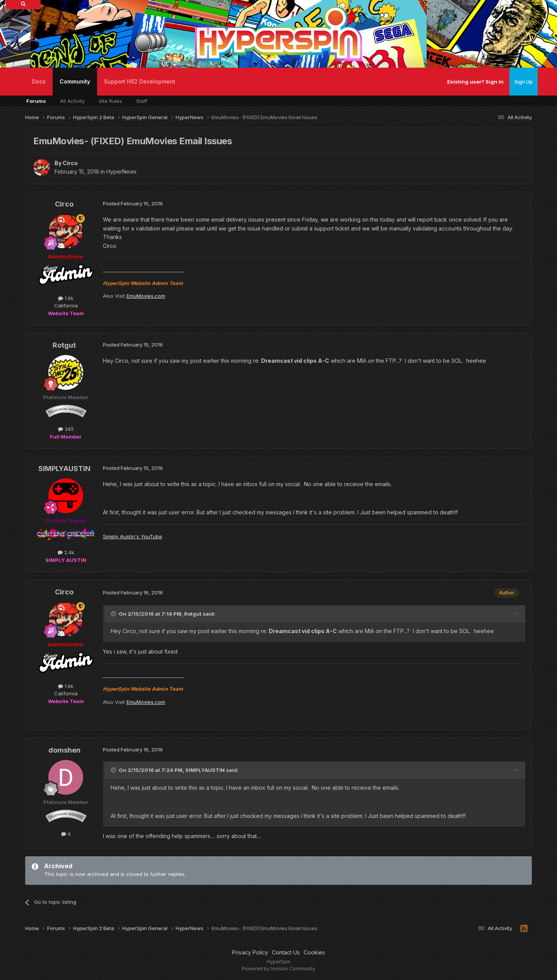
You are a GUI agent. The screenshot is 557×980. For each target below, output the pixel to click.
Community (75, 87)
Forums (36, 101)
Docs (39, 81)
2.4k (66, 552)
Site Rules (110, 101)
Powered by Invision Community (278, 969)
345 (66, 429)
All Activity (72, 101)
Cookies (314, 952)
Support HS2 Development (140, 81)
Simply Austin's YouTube (132, 536)
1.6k (66, 298)
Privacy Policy (250, 952)
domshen (64, 750)
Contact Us (286, 952)
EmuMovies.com (146, 296)
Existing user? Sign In (475, 82)
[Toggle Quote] (114, 614)
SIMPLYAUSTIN (64, 469)
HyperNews (121, 172)
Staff (142, 101)
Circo (70, 163)
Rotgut (64, 345)
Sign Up (524, 82)
